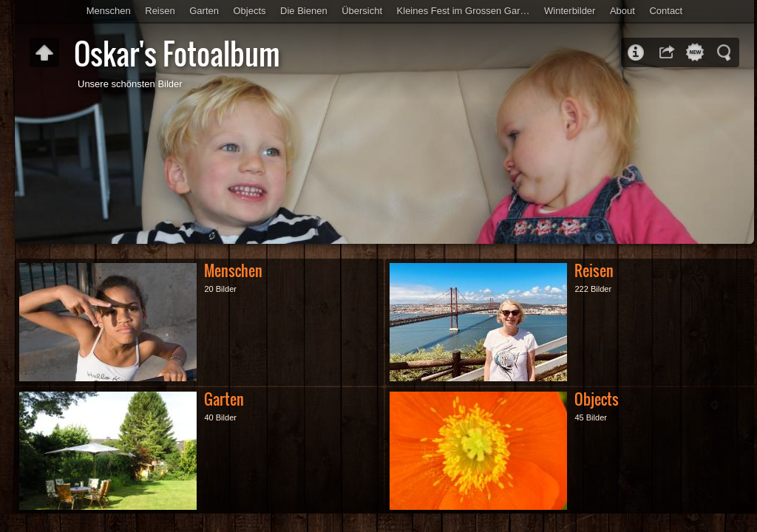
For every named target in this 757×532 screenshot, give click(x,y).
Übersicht (362, 11)
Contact (666, 11)
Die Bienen (304, 11)
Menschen (109, 11)
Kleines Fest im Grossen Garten (465, 11)
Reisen (160, 11)
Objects (249, 11)
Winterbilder (570, 11)
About (622, 11)
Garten (204, 11)
